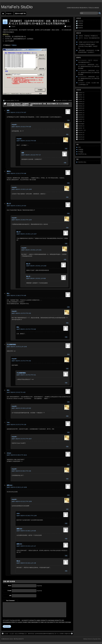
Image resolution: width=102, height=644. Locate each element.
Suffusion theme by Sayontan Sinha (92, 639)
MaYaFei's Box (82, 162)
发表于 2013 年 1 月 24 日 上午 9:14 (16, 206)
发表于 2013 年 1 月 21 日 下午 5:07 (16, 112)
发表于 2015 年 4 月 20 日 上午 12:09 (17, 487)
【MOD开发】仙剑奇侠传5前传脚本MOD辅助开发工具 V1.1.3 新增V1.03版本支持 (50, 634)
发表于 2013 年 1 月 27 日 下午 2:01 (21, 313)
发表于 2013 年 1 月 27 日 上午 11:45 (17, 347)
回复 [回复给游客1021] (66, 556)
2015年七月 (81, 108)
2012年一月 (81, 128)
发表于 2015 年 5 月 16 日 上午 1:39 (26, 563)
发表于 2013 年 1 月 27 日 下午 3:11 (26, 375)
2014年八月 (81, 113)
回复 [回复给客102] (66, 571)
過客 (8, 581)
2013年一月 (81, 121)
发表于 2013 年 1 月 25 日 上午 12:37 (26, 234)
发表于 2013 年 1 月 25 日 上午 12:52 (36, 266)
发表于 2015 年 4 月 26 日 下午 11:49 (26, 516)
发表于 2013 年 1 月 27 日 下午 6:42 (26, 329)
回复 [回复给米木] (68, 402)
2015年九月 (81, 104)
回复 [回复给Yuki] (68, 432)
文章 (81, 150)
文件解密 (70, 101)
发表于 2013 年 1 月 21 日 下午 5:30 (26, 141)
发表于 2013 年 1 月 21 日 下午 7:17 (31, 155)
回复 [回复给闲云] (68, 307)
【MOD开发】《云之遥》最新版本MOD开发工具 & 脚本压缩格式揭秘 (89, 66)
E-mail (9, 591)
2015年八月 (81, 106)
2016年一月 (81, 99)
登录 (79, 147)
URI (10, 596)
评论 (81, 152)
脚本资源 (80, 25)
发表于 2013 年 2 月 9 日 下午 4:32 (16, 392)
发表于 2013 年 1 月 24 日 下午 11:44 (22, 220)
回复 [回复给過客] (68, 120)
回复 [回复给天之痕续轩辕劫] (68, 354)
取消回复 (12, 582)
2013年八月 (81, 115)
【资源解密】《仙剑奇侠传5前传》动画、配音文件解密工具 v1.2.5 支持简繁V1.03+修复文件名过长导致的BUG (39, 22)
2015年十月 (81, 102)
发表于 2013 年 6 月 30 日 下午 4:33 (21, 471)
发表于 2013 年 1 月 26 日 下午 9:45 (16, 296)
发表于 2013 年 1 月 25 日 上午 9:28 (36, 278)
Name (10, 586)
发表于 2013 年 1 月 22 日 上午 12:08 (22, 189)
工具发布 (13, 26)
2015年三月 (81, 110)
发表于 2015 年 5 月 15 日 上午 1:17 (26, 546)
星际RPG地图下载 (20, 14)
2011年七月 (81, 137)
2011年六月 (81, 139)
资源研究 (80, 28)
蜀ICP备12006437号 (19, 639)
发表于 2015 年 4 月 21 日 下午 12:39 (22, 501)
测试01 (9, 171)
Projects (10, 14)
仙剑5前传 (64, 101)
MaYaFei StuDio (9, 639)
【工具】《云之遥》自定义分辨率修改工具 (14, 634)
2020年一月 (81, 95)
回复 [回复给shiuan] (68, 465)
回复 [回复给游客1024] (68, 495)
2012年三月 (81, 126)
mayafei (8, 101)
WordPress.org (82, 154)
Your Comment (10, 601)
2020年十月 (81, 93)
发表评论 (69, 26)
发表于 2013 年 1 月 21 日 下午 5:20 (21, 127)
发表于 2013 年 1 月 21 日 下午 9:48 (16, 173)
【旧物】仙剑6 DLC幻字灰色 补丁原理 (88, 42)
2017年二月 (81, 97)
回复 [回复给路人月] (68, 214)
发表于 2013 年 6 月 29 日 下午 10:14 (17, 455)
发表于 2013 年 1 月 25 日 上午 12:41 (31, 250)
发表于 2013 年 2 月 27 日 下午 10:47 (22, 439)
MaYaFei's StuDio (17, 7)
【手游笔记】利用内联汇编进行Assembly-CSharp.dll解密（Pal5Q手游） (88, 46)
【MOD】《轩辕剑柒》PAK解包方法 (88, 36)
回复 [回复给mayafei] (67, 134)
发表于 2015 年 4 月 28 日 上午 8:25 (26, 531)
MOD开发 (81, 21)
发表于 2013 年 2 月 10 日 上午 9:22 (21, 408)
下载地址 (14, 45)
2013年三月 (81, 119)
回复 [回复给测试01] (68, 183)
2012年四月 (81, 124)
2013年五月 (81, 117)
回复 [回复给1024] (66, 523)
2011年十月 (81, 133)
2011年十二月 (82, 130)
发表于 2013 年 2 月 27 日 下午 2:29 (16, 425)
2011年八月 (81, 135)
